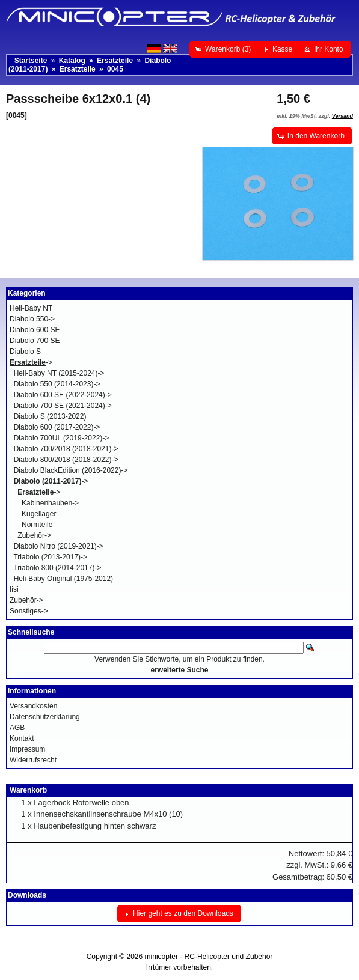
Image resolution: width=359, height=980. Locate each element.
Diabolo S (25, 352)
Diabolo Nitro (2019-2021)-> (59, 546)
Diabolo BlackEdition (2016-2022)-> (71, 470)
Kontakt (22, 738)
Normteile (37, 525)
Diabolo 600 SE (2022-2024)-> (63, 395)
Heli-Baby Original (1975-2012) (63, 579)
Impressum (27, 749)
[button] (224, 49)
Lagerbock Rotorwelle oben (81, 802)
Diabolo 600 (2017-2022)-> (57, 427)
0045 (115, 69)
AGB (17, 728)
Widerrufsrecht (33, 760)
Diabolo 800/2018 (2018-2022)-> (66, 460)
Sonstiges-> (29, 611)
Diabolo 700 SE (35, 341)
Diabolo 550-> (32, 319)
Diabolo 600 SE (35, 330)
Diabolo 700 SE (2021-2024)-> (63, 406)
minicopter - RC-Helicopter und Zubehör (209, 957)
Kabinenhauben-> (50, 503)
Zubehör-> (34, 535)
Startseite (31, 61)
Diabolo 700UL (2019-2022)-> (62, 438)
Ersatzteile (78, 69)
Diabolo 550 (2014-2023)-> (57, 384)
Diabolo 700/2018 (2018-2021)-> (66, 449)
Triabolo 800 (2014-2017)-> (57, 568)
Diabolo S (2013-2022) (50, 416)
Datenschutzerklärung (45, 717)
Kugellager (39, 514)
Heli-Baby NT (31, 308)
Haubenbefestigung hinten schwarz (95, 826)
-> (31, 362)
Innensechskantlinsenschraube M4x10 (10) (108, 814)
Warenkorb (28, 790)
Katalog (72, 61)
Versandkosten (33, 706)
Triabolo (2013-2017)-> (50, 557)
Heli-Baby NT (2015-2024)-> (59, 373)
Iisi (14, 589)
